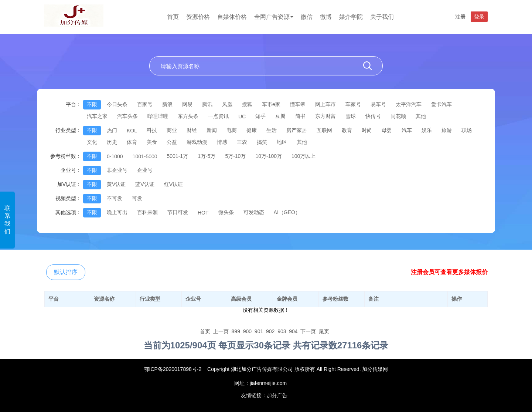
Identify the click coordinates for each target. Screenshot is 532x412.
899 (236, 331)
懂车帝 (298, 104)
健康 (252, 130)
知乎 (260, 116)
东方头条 (188, 116)
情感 (222, 142)
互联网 (324, 130)
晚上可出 (117, 212)
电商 (232, 130)
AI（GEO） (287, 212)
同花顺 (398, 116)
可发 (137, 198)
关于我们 (382, 17)
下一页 (308, 331)
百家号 (145, 104)
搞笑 (262, 142)
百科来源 (147, 212)
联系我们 (7, 220)
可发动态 (254, 212)
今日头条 (117, 104)
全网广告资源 (274, 17)
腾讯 (207, 104)
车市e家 (271, 104)
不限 (92, 104)
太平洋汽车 (409, 104)
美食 (152, 142)
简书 (300, 116)
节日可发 (178, 212)
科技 (152, 130)
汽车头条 (127, 116)
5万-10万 (235, 156)
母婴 (387, 130)
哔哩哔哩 (158, 116)
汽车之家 (97, 116)
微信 (307, 17)
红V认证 (173, 184)
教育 (347, 130)
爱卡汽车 (441, 104)
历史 (112, 142)
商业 (172, 130)
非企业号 (117, 170)
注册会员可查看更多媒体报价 (449, 272)
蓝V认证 (145, 184)
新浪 (167, 104)
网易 (187, 104)
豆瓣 (280, 116)
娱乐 (427, 130)
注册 (460, 17)
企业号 (145, 170)
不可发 (115, 198)
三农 (242, 142)
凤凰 (227, 104)
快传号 (373, 116)
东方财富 (325, 116)
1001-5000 (145, 156)
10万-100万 (269, 156)
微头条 (226, 212)
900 (247, 331)
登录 (479, 17)
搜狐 (247, 104)
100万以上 (303, 156)
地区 (282, 142)
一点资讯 (218, 116)
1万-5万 (207, 156)
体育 (132, 142)
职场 (467, 130)
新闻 (212, 130)
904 (293, 331)
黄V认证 (116, 184)
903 (282, 331)
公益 (172, 142)
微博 (326, 17)
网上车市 (325, 104)
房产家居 (297, 130)
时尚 (367, 130)
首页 (173, 17)
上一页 (221, 331)
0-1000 (115, 156)
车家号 (353, 104)
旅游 (447, 130)
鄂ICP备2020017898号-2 (173, 369)
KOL (132, 131)
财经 (192, 130)
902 (270, 331)
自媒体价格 (232, 17)
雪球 (351, 116)
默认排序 (66, 272)
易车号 (378, 104)
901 (259, 331)
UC (242, 116)
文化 (92, 142)
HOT (203, 213)
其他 (421, 116)
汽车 (407, 130)
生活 (272, 130)
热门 (112, 130)
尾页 (324, 331)
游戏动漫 (197, 142)
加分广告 (277, 395)
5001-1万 (178, 156)
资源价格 (198, 17)
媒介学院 (351, 17)
